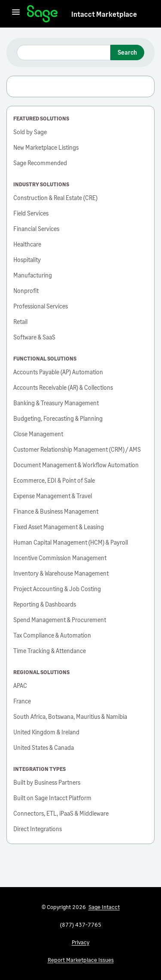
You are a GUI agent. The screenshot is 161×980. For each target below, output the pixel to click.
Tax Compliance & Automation (52, 635)
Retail (20, 322)
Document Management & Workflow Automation (76, 465)
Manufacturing (33, 275)
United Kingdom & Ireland (46, 732)
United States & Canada (44, 747)
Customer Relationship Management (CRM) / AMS (77, 449)
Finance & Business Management (56, 511)
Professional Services (41, 306)
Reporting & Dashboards (45, 604)
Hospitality (27, 260)
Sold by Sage (30, 132)
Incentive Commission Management (60, 558)
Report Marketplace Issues (81, 960)
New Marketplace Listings (46, 147)
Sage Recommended (40, 163)
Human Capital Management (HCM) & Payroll (71, 542)
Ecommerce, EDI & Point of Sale (54, 480)
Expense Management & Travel (53, 496)
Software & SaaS (34, 337)
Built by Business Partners (47, 782)
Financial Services (36, 229)
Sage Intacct (104, 907)
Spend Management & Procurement (60, 620)
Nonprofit (26, 291)
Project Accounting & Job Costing (57, 589)
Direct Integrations (38, 829)
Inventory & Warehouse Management (61, 573)
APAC (20, 686)
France (22, 701)
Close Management (38, 434)
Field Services (31, 213)
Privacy (80, 942)
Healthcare (27, 244)
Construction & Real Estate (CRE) (55, 198)
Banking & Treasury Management (56, 403)
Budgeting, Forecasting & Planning (58, 418)
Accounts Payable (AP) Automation (58, 372)
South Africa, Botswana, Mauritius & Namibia (70, 717)
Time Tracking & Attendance (50, 651)
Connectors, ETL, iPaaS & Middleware (61, 813)
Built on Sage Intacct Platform (52, 798)
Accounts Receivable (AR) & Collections (63, 387)
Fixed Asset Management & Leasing (59, 527)
